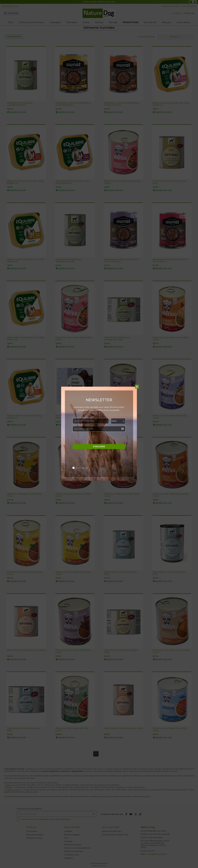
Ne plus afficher (82, 468)
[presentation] (92, 439)
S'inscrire (99, 447)
